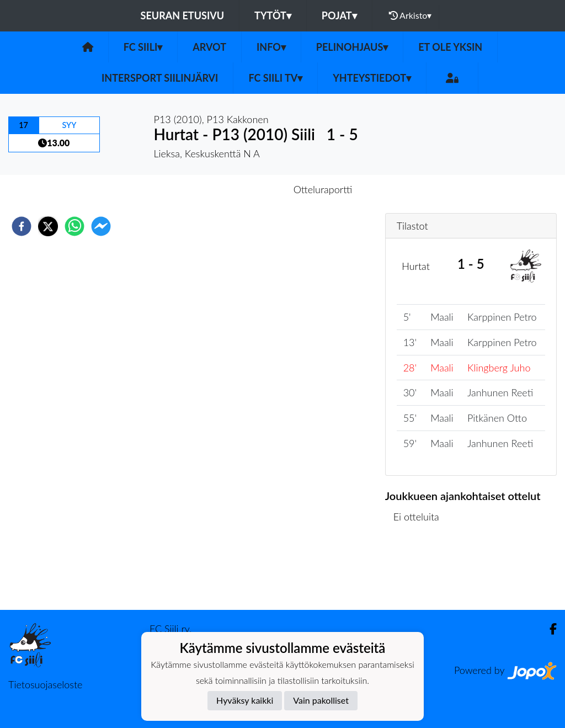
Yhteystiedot (372, 78)
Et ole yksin (450, 47)
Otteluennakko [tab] (244, 189)
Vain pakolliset (321, 700)
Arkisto (411, 15)
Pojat (339, 15)
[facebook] (22, 226)
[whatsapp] (74, 226)
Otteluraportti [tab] (323, 189)
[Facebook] (549, 629)
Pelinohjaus (352, 47)
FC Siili (143, 47)
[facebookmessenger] (101, 226)
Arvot (209, 47)
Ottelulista (421, 573)
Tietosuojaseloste (45, 684)
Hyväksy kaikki (245, 700)
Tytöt (273, 15)
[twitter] (48, 226)
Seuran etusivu (183, 15)
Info (271, 47)
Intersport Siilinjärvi (160, 78)
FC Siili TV (275, 78)
